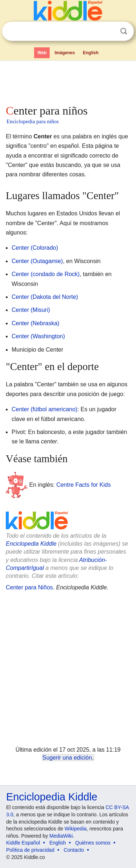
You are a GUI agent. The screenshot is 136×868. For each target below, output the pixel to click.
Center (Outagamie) (37, 261)
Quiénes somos (93, 843)
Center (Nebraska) (36, 323)
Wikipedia (76, 829)
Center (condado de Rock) (46, 274)
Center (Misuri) (31, 310)
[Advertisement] (68, 81)
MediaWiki (61, 836)
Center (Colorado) (35, 248)
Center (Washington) (38, 336)
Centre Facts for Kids (83, 485)
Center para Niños (29, 587)
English (91, 53)
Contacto (74, 850)
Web (42, 53)
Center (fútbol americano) (44, 409)
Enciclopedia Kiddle (31, 544)
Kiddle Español (23, 843)
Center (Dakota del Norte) (45, 297)
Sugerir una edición (67, 758)
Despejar (109, 31)
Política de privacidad (30, 850)
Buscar (124, 31)
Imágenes (65, 53)
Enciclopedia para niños (33, 121)
